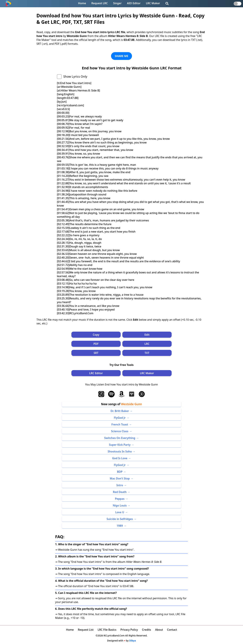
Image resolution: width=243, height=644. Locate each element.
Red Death (120, 492)
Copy (96, 335)
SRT (96, 353)
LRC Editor (96, 373)
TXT (147, 353)
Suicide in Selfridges (120, 519)
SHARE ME (122, 56)
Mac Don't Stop (120, 478)
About (159, 630)
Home (82, 3)
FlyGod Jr (120, 418)
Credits (146, 630)
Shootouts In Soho (120, 451)
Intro (120, 485)
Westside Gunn (131, 404)
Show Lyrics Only (75, 76)
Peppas (120, 499)
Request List (86, 630)
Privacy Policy (129, 630)
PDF (96, 344)
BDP (120, 472)
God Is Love (120, 458)
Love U (120, 512)
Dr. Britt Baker (120, 411)
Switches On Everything (120, 438)
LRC (147, 344)
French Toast (120, 424)
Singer (117, 3)
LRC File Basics (107, 630)
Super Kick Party (120, 445)
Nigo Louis (120, 505)
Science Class (120, 431)
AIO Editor (134, 3)
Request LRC (100, 3)
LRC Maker (153, 3)
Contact (172, 630)
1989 (120, 526)
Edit (147, 335)
